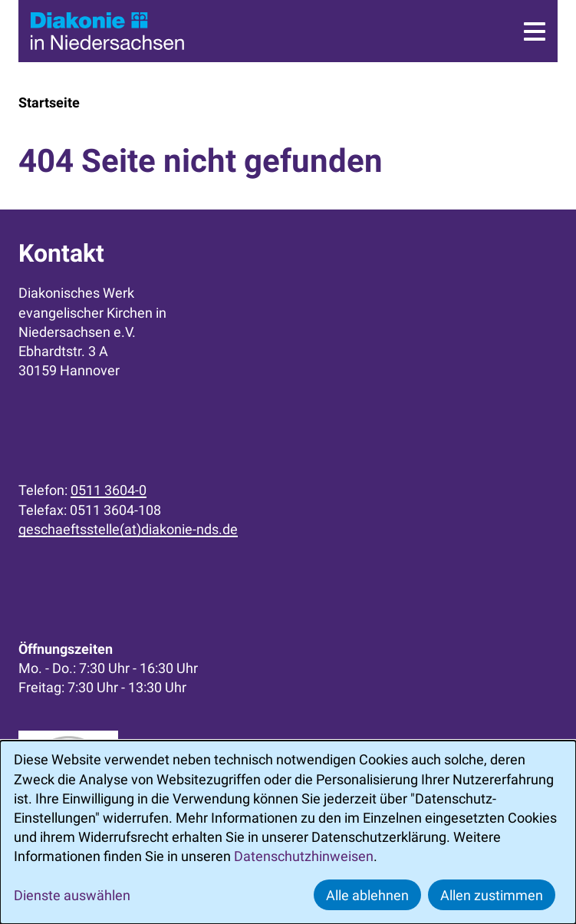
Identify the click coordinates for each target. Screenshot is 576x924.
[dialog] (288, 832)
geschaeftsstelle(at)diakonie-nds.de (128, 529)
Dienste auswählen (72, 895)
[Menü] (535, 31)
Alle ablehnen (367, 895)
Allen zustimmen (492, 895)
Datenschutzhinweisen (304, 856)
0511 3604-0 (109, 490)
